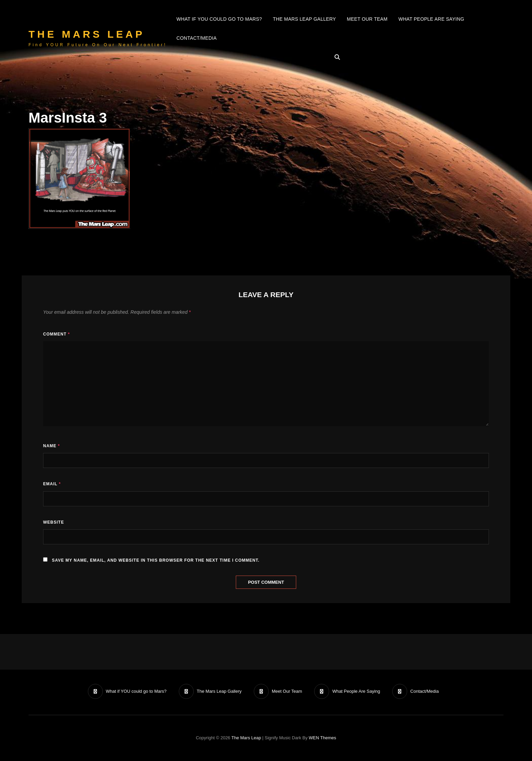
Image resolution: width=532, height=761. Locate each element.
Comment (56, 334)
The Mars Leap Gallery (304, 19)
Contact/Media (197, 38)
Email (52, 484)
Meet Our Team (367, 19)
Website (54, 522)
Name (51, 446)
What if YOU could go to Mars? (219, 19)
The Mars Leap (87, 34)
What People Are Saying (431, 19)
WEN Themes (322, 738)
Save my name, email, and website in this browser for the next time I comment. (156, 560)
